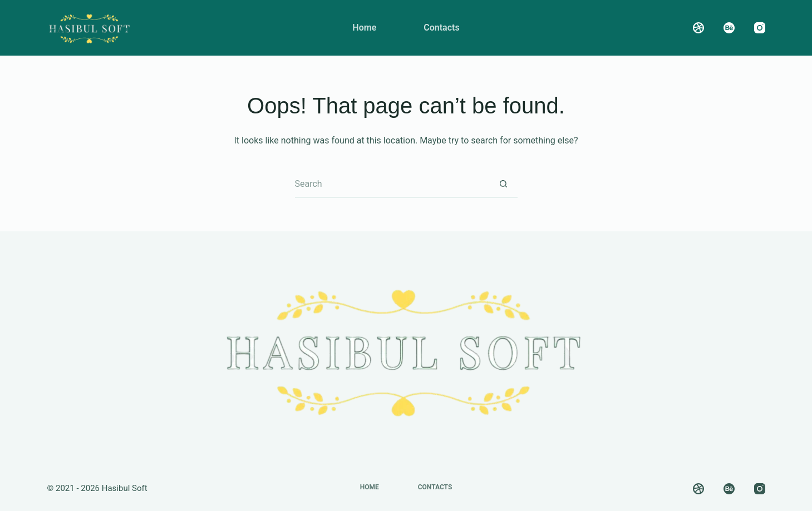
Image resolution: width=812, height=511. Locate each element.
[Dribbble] (698, 28)
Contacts (441, 28)
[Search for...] (392, 184)
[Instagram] (760, 28)
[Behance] (729, 28)
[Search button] (504, 184)
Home (364, 28)
